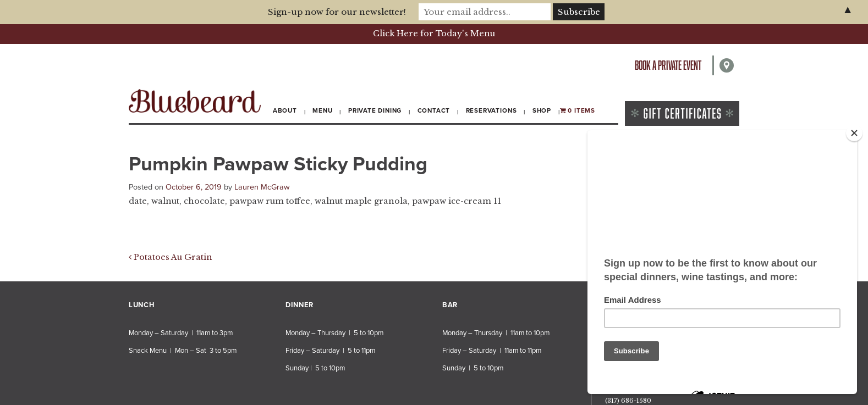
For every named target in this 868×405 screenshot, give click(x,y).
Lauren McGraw (262, 187)
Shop (542, 110)
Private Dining (375, 110)
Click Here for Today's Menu (434, 34)
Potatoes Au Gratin (171, 257)
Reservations (491, 110)
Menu (322, 110)
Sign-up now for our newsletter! (337, 12)
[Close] (854, 133)
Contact (434, 110)
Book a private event (668, 65)
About (285, 110)
